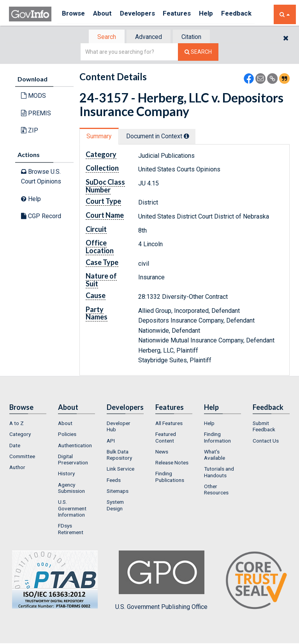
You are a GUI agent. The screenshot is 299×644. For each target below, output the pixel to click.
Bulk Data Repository (119, 455)
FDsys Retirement (71, 530)
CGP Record (41, 217)
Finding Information (217, 438)
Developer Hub (119, 427)
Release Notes (172, 463)
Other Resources (216, 490)
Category (20, 435)
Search (103, 37)
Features (186, 14)
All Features (169, 424)
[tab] (103, 37)
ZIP (30, 131)
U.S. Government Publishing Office (161, 581)
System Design (115, 506)
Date (15, 446)
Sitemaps (118, 492)
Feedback (251, 14)
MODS (33, 96)
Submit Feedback (264, 427)
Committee (22, 457)
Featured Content (166, 438)
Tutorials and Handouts (219, 473)
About (106, 14)
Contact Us (266, 441)
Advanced (148, 37)
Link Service (120, 470)
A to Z (17, 424)
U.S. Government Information (72, 509)
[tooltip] (191, 137)
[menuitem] (28, 424)
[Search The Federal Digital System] (198, 53)
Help (218, 14)
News (162, 452)
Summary (100, 137)
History (66, 475)
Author (17, 468)
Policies (67, 435)
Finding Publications (170, 478)
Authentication (75, 446)
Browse (74, 14)
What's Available (215, 455)
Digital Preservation (73, 460)
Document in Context (162, 137)
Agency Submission (71, 489)
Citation (194, 37)
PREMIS (36, 114)
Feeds (114, 481)
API (111, 441)
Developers (144, 14)
